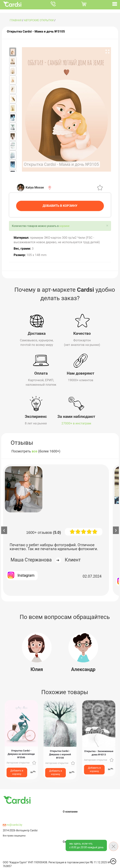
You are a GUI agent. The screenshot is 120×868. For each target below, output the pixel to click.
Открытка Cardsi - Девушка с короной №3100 (60, 754)
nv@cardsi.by (13, 824)
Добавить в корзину (17, 772)
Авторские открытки (39, 20)
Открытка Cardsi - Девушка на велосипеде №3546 (21, 754)
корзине (64, 225)
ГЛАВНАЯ (16, 20)
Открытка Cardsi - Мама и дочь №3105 (36, 31)
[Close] (107, 225)
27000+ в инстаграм (76, 423)
